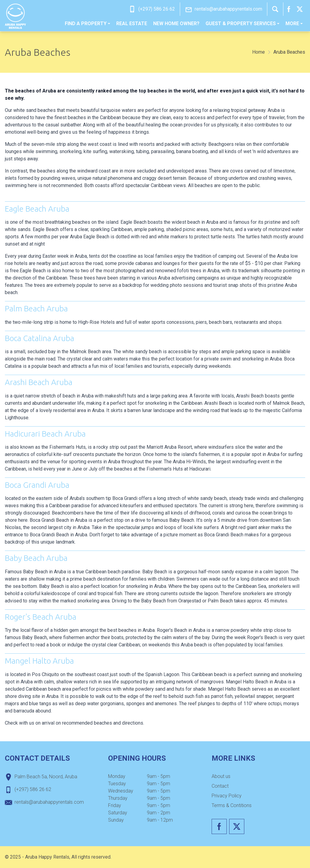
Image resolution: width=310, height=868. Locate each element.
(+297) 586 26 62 (157, 9)
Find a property (87, 23)
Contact (220, 786)
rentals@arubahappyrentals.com (228, 9)
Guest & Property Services (242, 23)
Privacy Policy (227, 796)
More (294, 23)
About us (221, 776)
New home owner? (176, 23)
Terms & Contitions (232, 805)
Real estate (132, 23)
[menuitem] (87, 24)
